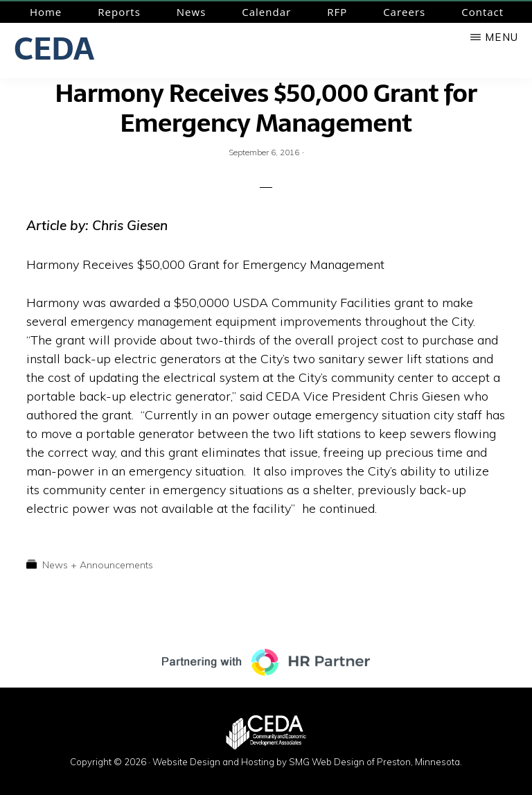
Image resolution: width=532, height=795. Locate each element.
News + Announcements (98, 565)
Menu (502, 37)
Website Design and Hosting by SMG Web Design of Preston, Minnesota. (307, 762)
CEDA (54, 49)
